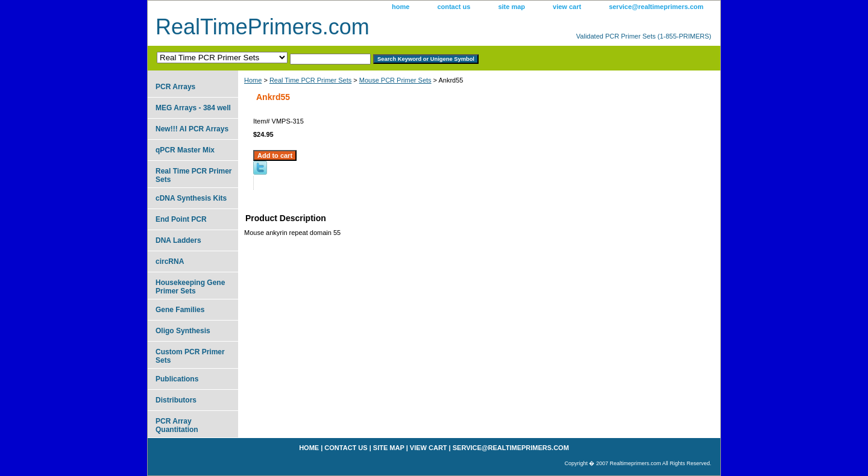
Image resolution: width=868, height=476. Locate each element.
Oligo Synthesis (183, 331)
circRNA (170, 261)
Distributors (176, 400)
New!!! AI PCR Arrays (192, 129)
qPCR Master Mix (185, 150)
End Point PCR (181, 219)
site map (511, 7)
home (401, 7)
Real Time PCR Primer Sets (310, 80)
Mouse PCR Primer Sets (395, 80)
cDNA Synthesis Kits (191, 198)
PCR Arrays (175, 87)
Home (253, 80)
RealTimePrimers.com (263, 27)
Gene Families (180, 310)
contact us (454, 7)
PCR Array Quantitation (177, 425)
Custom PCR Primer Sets (190, 356)
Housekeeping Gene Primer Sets (190, 287)
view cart (567, 7)
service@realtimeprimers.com (656, 7)
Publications (177, 379)
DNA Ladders (178, 240)
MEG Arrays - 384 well (193, 108)
